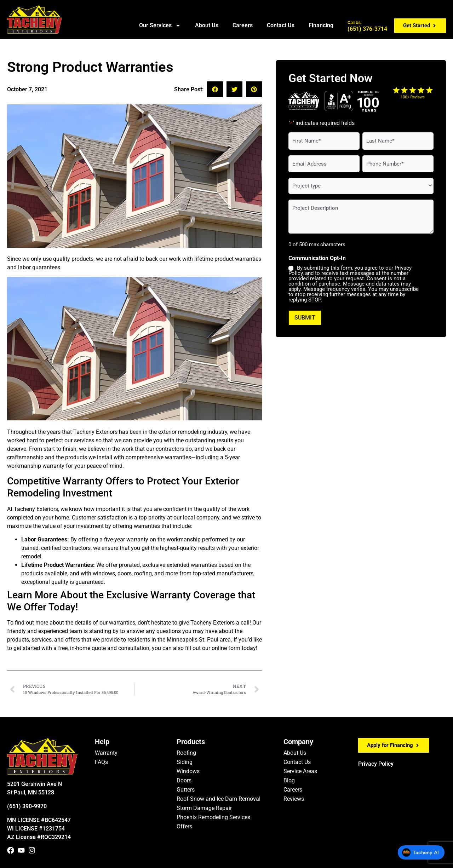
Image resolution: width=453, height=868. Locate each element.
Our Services (160, 25)
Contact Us (281, 25)
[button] (215, 89)
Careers (243, 25)
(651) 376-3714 (367, 26)
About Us (207, 25)
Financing (321, 25)
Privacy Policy (376, 764)
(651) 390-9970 (27, 806)
